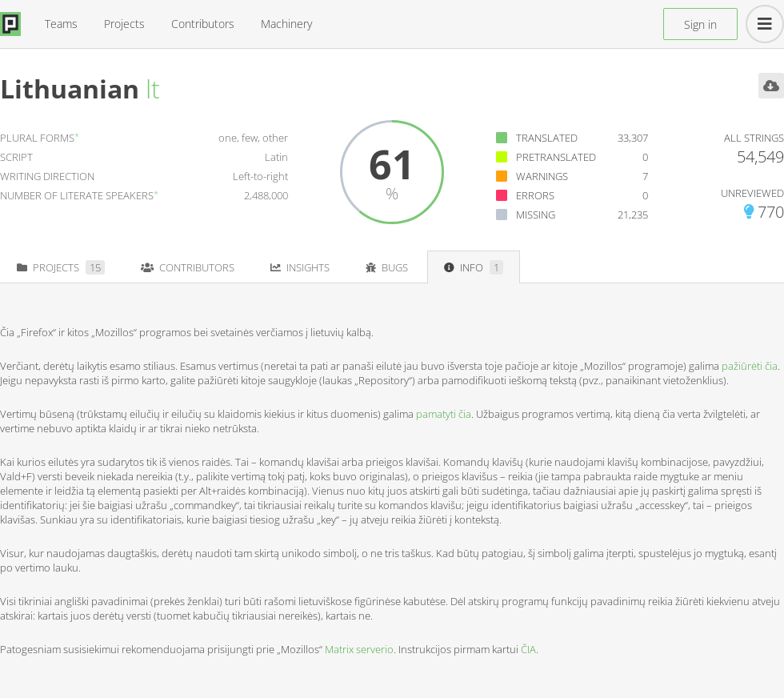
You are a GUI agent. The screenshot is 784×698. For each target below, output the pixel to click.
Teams (61, 24)
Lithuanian (70, 88)
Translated (547, 138)
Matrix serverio (359, 649)
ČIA (528, 649)
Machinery (286, 24)
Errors (535, 195)
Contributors (203, 24)
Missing (536, 215)
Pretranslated (556, 157)
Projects (124, 24)
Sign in (700, 24)
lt (153, 88)
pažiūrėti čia (750, 366)
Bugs (387, 267)
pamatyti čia (444, 414)
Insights (300, 267)
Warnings (542, 176)
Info (474, 267)
